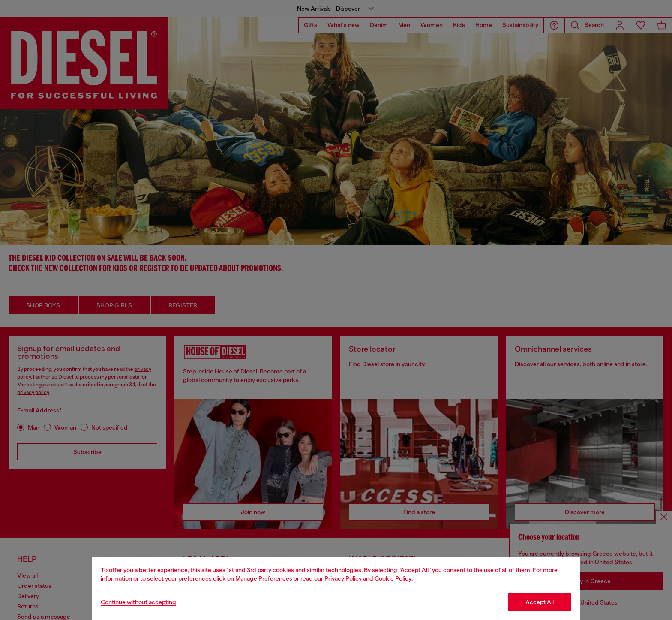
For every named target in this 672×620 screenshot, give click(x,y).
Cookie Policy (393, 578)
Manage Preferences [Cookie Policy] (264, 578)
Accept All (540, 602)
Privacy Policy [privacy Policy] (343, 578)
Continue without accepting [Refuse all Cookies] (138, 602)
